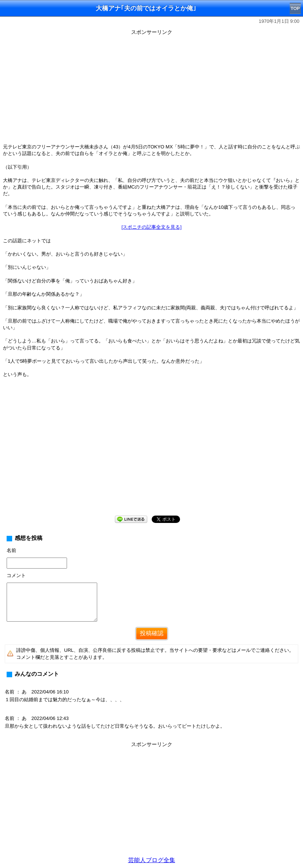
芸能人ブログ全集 (152, 860)
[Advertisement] (151, 89)
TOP (295, 8)
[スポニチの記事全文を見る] (151, 227)
